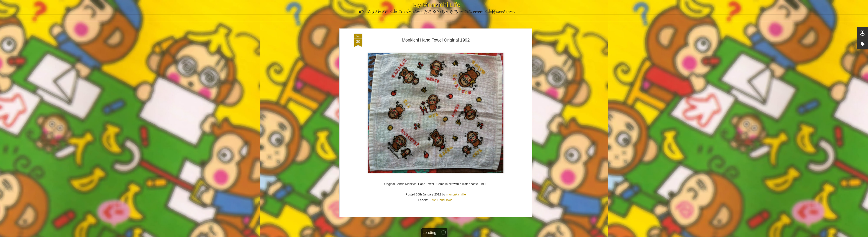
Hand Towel (445, 55)
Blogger (456, 235)
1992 (432, 55)
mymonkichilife (456, 49)
